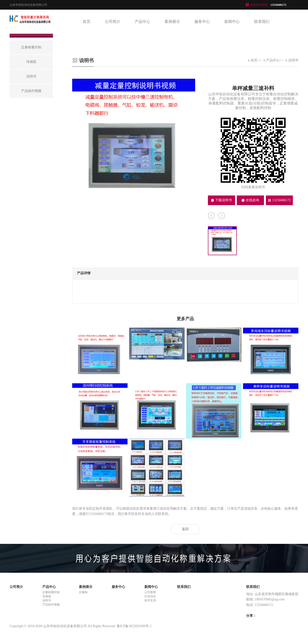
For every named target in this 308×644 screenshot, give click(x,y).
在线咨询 (250, 200)
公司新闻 (150, 592)
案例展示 (172, 22)
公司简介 (113, 22)
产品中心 (142, 22)
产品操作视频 (51, 605)
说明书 (293, 60)
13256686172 (279, 200)
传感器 (47, 596)
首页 (87, 22)
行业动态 (150, 596)
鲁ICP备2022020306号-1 (134, 626)
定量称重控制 (51, 592)
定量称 (83, 592)
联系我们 (262, 22)
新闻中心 (232, 22)
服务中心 (202, 22)
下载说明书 (221, 200)
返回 (185, 529)
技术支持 (150, 600)
